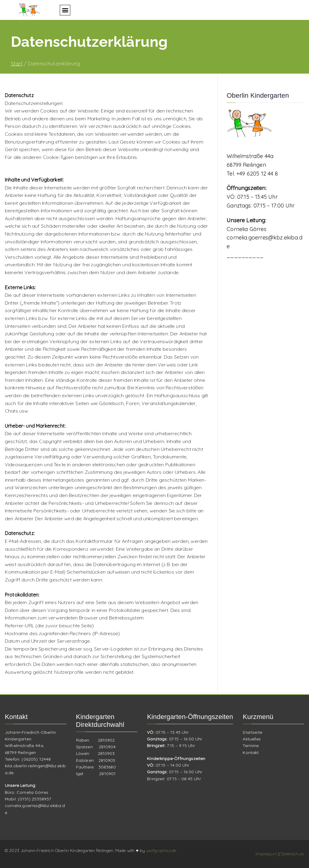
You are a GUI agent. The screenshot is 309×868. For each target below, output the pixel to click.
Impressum (267, 854)
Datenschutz (292, 854)
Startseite (252, 732)
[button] (65, 10)
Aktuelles (252, 739)
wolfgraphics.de (161, 851)
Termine (251, 746)
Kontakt (251, 752)
